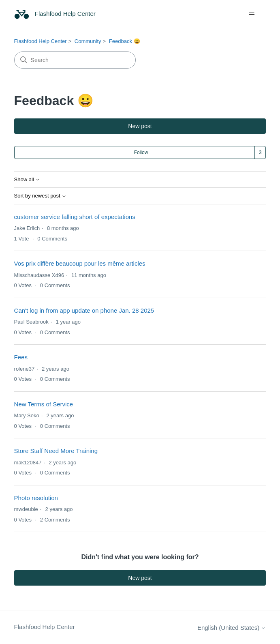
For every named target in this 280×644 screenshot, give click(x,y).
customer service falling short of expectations (75, 217)
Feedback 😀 (125, 41)
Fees (21, 357)
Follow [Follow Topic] (141, 152)
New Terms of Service (44, 404)
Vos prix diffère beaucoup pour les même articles (80, 263)
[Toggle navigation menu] (251, 15)
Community (88, 41)
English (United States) (232, 628)
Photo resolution (36, 498)
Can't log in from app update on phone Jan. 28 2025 (84, 310)
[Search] (75, 60)
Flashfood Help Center (41, 41)
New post (140, 126)
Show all (27, 180)
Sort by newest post (41, 196)
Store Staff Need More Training (56, 451)
